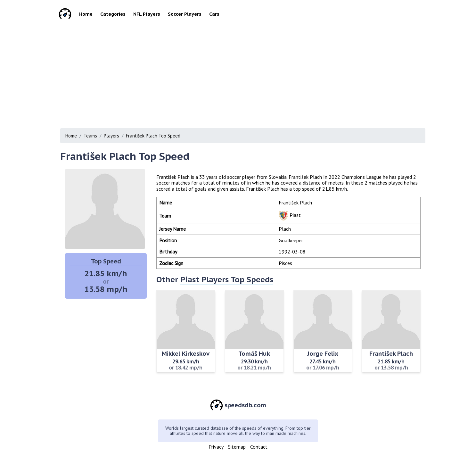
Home (86, 14)
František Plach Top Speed (153, 136)
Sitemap (237, 447)
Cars (214, 14)
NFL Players (147, 14)
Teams (90, 136)
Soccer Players (185, 14)
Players (111, 136)
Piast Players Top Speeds (227, 280)
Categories (113, 14)
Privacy (216, 447)
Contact (259, 447)
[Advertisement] (238, 74)
